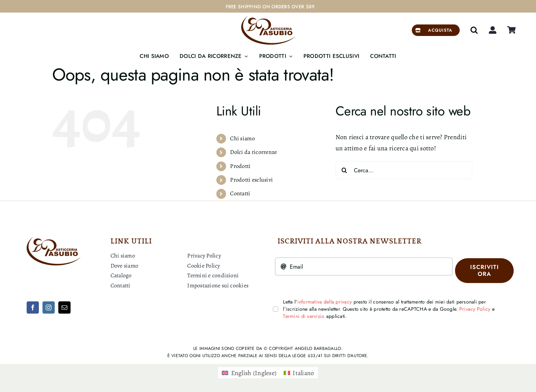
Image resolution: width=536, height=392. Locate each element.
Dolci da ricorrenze (253, 152)
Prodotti (240, 166)
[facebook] (33, 307)
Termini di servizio (304, 316)
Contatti (240, 193)
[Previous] (511, 7)
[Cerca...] (404, 170)
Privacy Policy (475, 309)
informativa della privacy (325, 302)
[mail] (64, 307)
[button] (474, 30)
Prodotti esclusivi (251, 180)
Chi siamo (242, 138)
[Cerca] (344, 170)
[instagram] (49, 307)
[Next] (520, 7)
